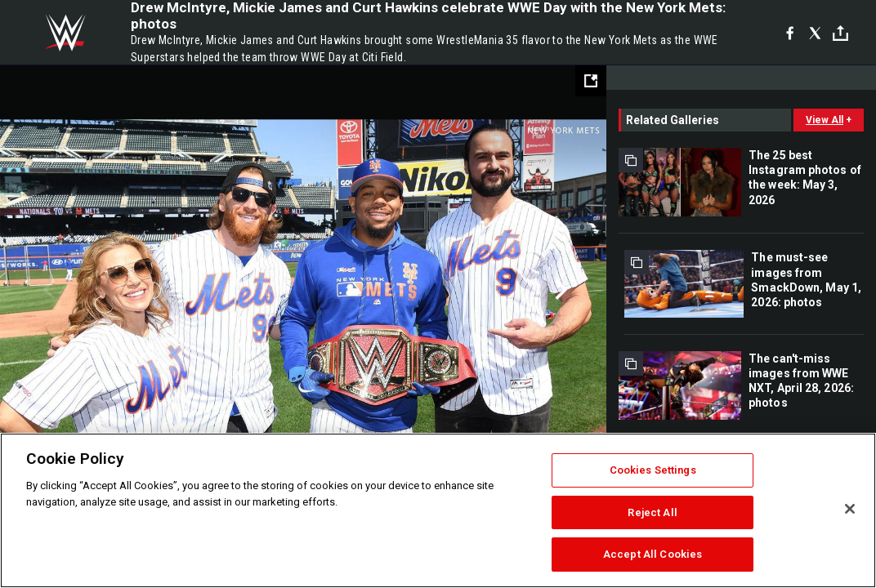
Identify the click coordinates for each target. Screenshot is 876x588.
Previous (47, 290)
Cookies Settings (653, 470)
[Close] (850, 509)
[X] (815, 33)
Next (559, 290)
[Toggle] (840, 33)
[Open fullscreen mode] (591, 81)
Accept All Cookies (653, 554)
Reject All (652, 512)
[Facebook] (790, 33)
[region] (438, 510)
